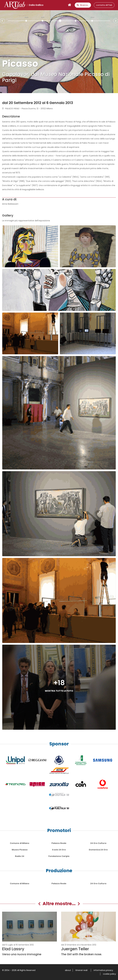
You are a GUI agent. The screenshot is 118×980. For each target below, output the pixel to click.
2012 (60, 16)
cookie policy (109, 974)
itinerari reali (81, 970)
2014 (92, 17)
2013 (76, 17)
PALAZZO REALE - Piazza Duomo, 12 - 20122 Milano (27, 109)
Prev (0, 21)
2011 (42, 17)
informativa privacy (103, 970)
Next (118, 21)
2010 (26, 17)
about (68, 970)
